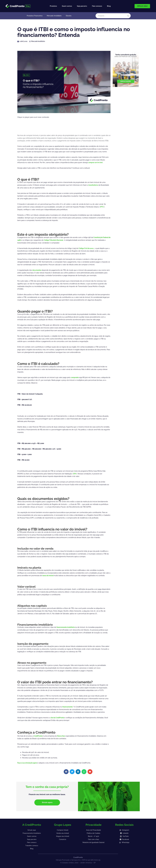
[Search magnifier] (128, 16)
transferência (94, 185)
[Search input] (112, 16)
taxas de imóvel (49, 576)
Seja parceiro (82, 6)
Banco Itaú (62, 736)
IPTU (102, 207)
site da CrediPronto (58, 718)
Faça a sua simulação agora (28, 763)
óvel (103, 162)
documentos (37, 270)
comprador (75, 377)
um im (98, 162)
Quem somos (67, 6)
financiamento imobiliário (67, 627)
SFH (75, 474)
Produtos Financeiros (35, 16)
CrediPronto (39, 736)
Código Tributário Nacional (58, 240)
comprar (92, 162)
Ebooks (69, 16)
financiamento (68, 707)
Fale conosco (97, 6)
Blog (109, 6)
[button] (66, 772)
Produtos (53, 6)
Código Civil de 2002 (87, 248)
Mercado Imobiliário (54, 16)
